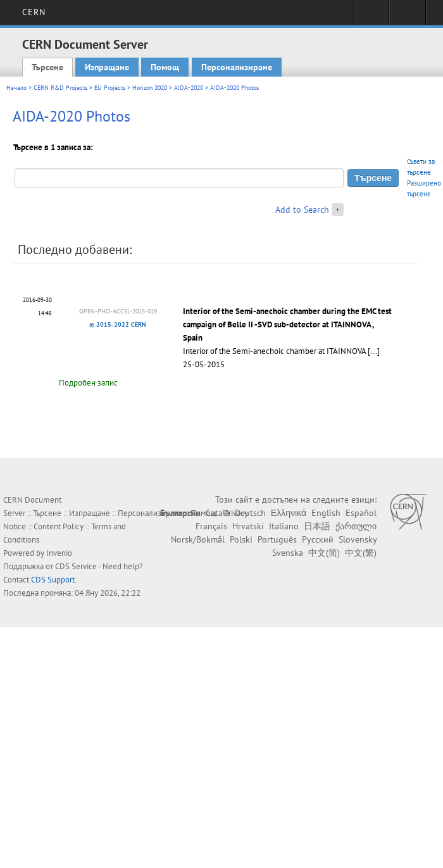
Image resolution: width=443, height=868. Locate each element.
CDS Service (76, 566)
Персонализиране (237, 67)
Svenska (288, 553)
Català (218, 513)
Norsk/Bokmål (198, 539)
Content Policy (59, 526)
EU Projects (110, 88)
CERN (34, 12)
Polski (241, 539)
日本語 (317, 526)
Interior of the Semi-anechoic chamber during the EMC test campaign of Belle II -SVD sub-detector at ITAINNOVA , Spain (287, 324)
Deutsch (250, 513)
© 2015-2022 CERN (118, 324)
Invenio (59, 553)
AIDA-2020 (189, 88)
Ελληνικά (289, 513)
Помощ (165, 67)
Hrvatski (248, 526)
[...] (374, 351)
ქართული (356, 526)
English (326, 513)
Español (361, 513)
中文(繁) (361, 553)
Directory (407, 16)
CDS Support (53, 580)
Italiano (284, 526)
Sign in (371, 16)
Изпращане (107, 67)
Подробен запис (88, 383)
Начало (16, 88)
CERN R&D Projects (60, 88)
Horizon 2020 (150, 88)
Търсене (47, 67)
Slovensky (358, 539)
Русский (318, 539)
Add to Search (302, 210)
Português (277, 539)
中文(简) (324, 553)
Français (211, 526)
